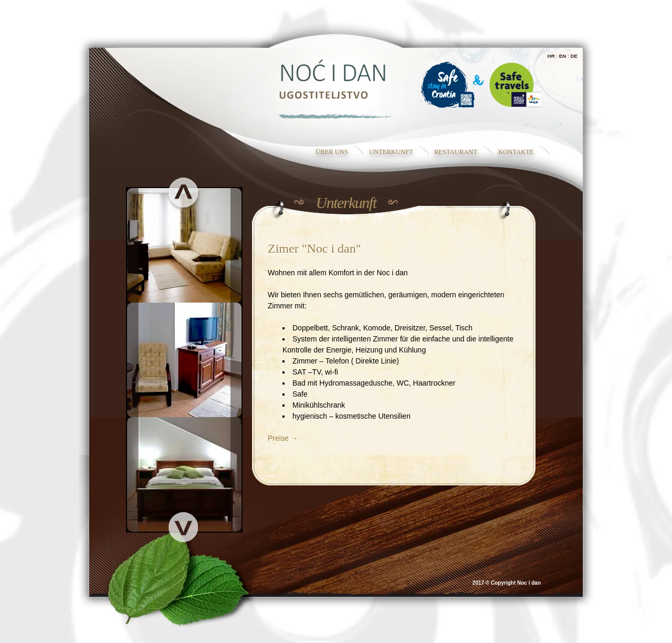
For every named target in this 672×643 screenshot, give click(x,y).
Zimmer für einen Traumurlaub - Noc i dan (336, 88)
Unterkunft (391, 152)
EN (563, 56)
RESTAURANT (456, 152)
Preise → (283, 438)
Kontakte (516, 152)
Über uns (332, 152)
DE (574, 56)
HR (551, 56)
